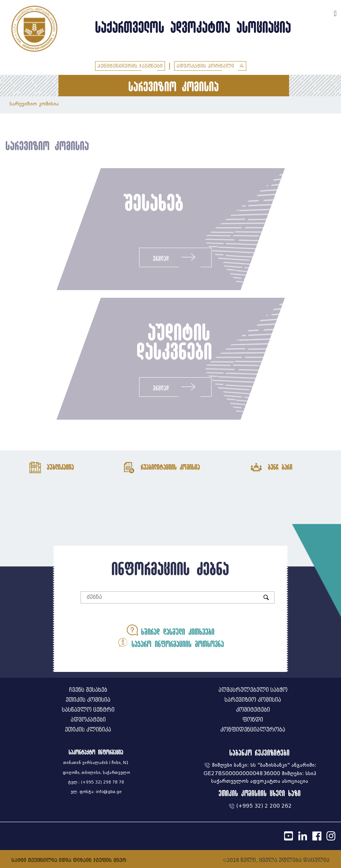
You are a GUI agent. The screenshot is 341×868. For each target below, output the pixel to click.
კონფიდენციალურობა (253, 730)
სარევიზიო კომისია (34, 104)
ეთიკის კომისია (88, 700)
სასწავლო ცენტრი (88, 710)
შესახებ (154, 202)
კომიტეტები (253, 710)
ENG (325, 12)
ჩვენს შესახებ (88, 690)
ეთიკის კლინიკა (88, 730)
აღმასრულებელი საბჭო (253, 690)
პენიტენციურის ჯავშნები (130, 66)
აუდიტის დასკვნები (174, 341)
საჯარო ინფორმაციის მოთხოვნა (171, 642)
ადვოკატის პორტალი (210, 66)
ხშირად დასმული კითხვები (171, 630)
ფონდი (253, 720)
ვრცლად (175, 257)
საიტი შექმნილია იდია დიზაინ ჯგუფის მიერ (69, 860)
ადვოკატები (88, 720)
